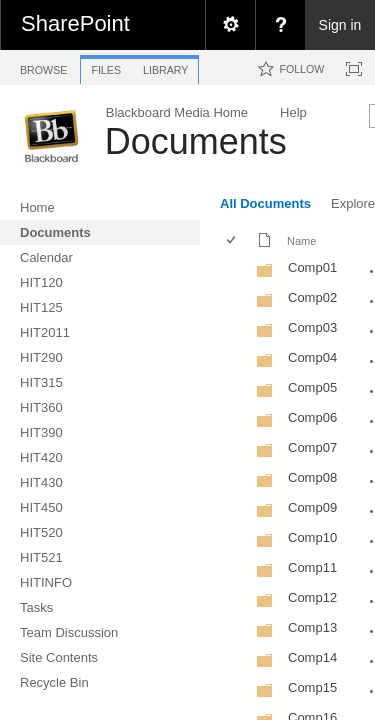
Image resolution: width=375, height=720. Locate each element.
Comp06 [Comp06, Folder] (312, 417)
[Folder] (265, 274)
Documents (196, 141)
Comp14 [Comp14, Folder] (312, 657)
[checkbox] (232, 241)
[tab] (43, 66)
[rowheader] (236, 270)
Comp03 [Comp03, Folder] (312, 327)
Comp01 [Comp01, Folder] (312, 267)
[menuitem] (230, 25)
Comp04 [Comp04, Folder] (312, 357)
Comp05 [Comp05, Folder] (312, 387)
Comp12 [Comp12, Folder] (312, 597)
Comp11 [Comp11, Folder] (312, 567)
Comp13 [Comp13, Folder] (312, 627)
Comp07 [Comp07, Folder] (312, 447)
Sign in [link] (340, 25)
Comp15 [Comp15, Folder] (312, 687)
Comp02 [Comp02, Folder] (312, 297)
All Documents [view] (265, 203)
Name (301, 241)
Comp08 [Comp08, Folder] (312, 477)
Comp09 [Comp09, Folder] (312, 507)
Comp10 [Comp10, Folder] (312, 537)
